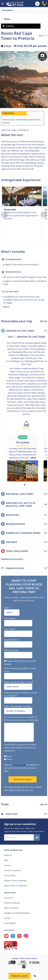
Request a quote (19, 976)
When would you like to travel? (19, 682)
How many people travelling (18, 706)
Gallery (42, 57)
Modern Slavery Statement (15, 881)
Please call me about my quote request (20, 663)
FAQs (6, 860)
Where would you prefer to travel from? (20, 670)
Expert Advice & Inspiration (16, 886)
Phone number (11, 650)
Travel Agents (10, 923)
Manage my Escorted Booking (17, 913)
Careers (7, 865)
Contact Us (9, 898)
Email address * (12, 640)
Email (8, 756)
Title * (7, 608)
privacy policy (20, 765)
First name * (10, 618)
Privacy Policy (10, 875)
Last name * (10, 629)
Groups (7, 918)
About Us (8, 855)
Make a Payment (11, 908)
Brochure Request (12, 903)
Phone (8, 759)
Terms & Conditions (13, 870)
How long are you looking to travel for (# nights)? (21, 694)
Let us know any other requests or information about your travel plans (21, 719)
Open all (43, 321)
